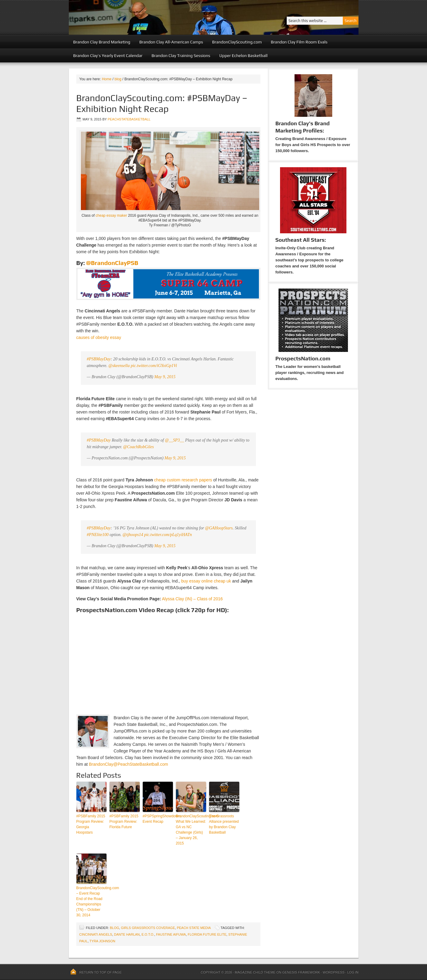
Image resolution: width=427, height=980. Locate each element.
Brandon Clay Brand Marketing (102, 42)
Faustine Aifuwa (171, 934)
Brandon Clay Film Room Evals (299, 42)
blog (115, 928)
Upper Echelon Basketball (244, 56)
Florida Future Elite (207, 934)
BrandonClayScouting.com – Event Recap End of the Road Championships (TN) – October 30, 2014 (91, 902)
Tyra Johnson (102, 941)
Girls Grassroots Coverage (148, 928)
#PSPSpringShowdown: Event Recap (158, 819)
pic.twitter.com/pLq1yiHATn (168, 535)
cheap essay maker (111, 215)
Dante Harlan (127, 934)
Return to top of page (100, 972)
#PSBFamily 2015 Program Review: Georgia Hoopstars (91, 824)
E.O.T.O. (148, 934)
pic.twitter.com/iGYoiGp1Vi (154, 366)
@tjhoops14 (133, 535)
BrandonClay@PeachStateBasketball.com (129, 764)
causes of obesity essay (99, 337)
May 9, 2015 (165, 377)
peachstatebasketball (129, 119)
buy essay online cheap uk (206, 581)
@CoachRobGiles (139, 447)
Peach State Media (194, 928)
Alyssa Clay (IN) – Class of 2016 (193, 599)
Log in (353, 972)
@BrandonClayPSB (112, 263)
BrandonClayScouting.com (237, 42)
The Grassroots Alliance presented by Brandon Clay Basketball (224, 824)
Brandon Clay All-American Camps (171, 42)
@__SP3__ (174, 440)
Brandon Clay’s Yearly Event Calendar (108, 56)
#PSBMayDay (99, 359)
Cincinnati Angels (96, 934)
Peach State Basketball (143, 17)
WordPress (333, 972)
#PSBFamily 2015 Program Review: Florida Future (124, 822)
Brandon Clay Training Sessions (181, 56)
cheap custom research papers (183, 480)
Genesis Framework (301, 972)
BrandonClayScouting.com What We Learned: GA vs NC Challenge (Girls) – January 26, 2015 (191, 830)
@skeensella (119, 366)
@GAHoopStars (219, 528)
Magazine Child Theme (255, 972)
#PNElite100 (98, 535)
